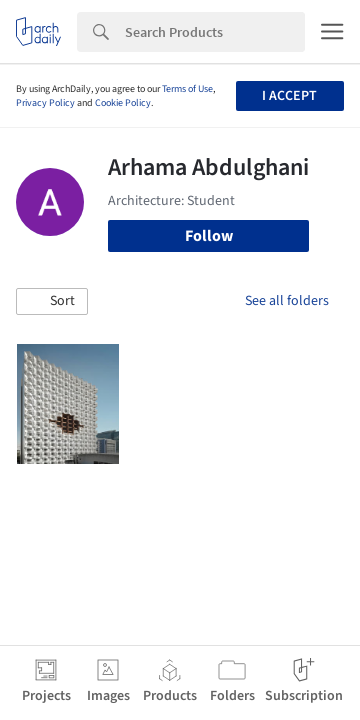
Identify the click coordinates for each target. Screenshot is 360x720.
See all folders (287, 301)
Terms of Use (187, 89)
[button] (52, 302)
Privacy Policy (45, 103)
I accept (289, 96)
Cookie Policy (123, 103)
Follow (209, 236)
